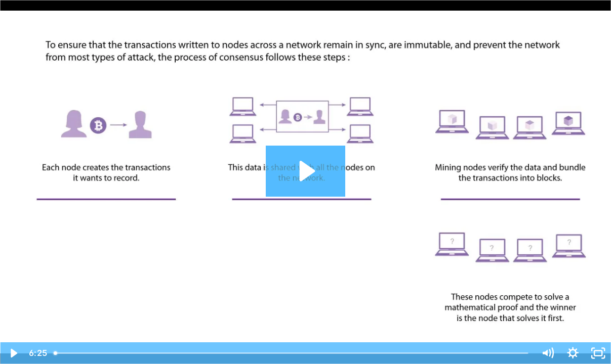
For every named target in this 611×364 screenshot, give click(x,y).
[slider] (292, 353)
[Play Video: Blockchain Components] (305, 171)
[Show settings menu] (573, 353)
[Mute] (547, 353)
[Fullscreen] (598, 353)
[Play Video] (13, 353)
